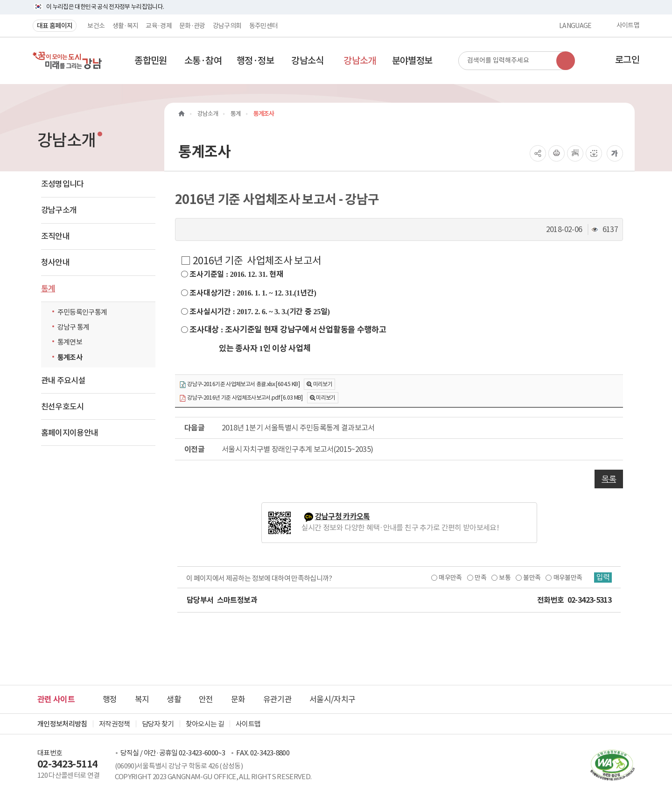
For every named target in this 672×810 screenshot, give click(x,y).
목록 (609, 479)
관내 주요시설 (63, 380)
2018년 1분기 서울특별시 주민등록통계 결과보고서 (298, 428)
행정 (110, 699)
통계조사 (70, 357)
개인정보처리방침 (62, 724)
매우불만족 (567, 578)
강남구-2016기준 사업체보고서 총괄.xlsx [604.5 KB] (239, 384)
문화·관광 (192, 26)
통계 (48, 289)
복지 (142, 699)
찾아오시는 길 (205, 724)
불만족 (531, 578)
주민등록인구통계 (82, 312)
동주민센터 (264, 26)
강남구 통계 (73, 327)
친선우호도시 (63, 407)
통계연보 (70, 342)
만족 (479, 578)
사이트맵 (628, 26)
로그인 (627, 60)
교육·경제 (159, 26)
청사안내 (55, 262)
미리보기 (323, 384)
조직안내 (55, 236)
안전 (206, 699)
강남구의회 (227, 26)
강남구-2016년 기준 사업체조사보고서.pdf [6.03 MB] (241, 398)
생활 (174, 699)
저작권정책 (115, 724)
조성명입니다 (63, 184)
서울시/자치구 (332, 699)
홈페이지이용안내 (70, 433)
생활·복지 (126, 26)
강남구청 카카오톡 (343, 517)
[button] (151, 61)
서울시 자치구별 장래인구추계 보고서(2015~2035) (297, 449)
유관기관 (277, 699)
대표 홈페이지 (55, 26)
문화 (238, 699)
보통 (504, 578)
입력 (602, 578)
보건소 (96, 26)
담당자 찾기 (158, 724)
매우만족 (449, 578)
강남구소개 (59, 210)
